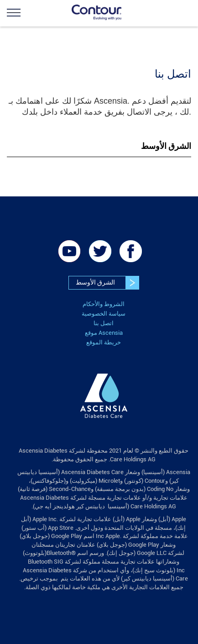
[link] (32, 12)
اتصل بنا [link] (104, 323)
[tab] (99, 146)
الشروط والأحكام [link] (104, 304)
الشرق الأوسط (107, 283)
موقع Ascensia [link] (104, 333)
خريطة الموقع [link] (104, 342)
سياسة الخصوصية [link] (104, 314)
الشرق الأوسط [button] (166, 146)
